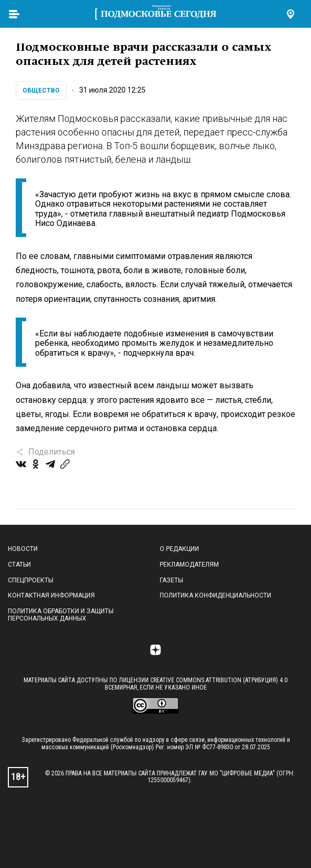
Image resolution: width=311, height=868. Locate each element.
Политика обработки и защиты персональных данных (61, 615)
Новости (23, 549)
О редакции (179, 549)
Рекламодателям (189, 565)
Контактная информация (51, 595)
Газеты (171, 580)
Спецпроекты (31, 580)
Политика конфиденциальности (215, 595)
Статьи (19, 565)
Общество (41, 91)
